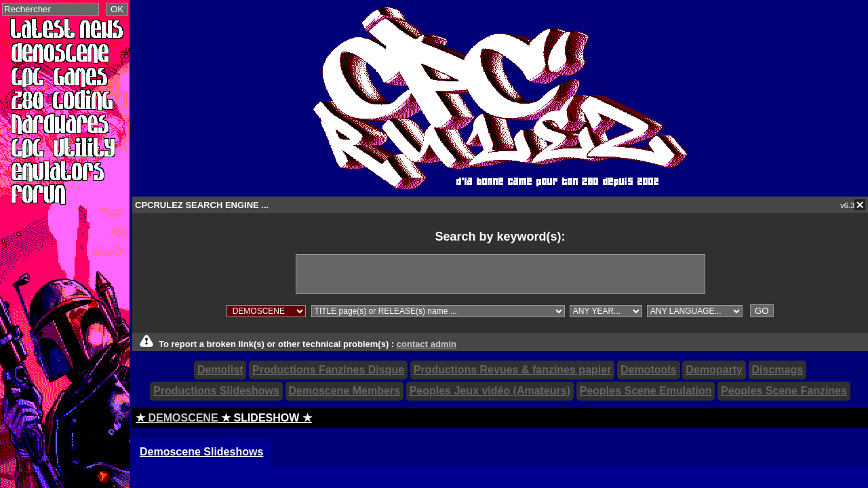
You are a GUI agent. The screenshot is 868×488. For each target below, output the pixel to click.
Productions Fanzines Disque (328, 370)
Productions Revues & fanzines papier (513, 370)
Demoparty (714, 370)
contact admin (427, 344)
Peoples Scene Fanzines (784, 391)
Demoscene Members (345, 391)
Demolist (220, 370)
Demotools (649, 370)
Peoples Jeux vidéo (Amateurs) (490, 391)
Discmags (778, 370)
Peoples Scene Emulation (646, 391)
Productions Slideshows (216, 391)
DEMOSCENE (183, 418)
